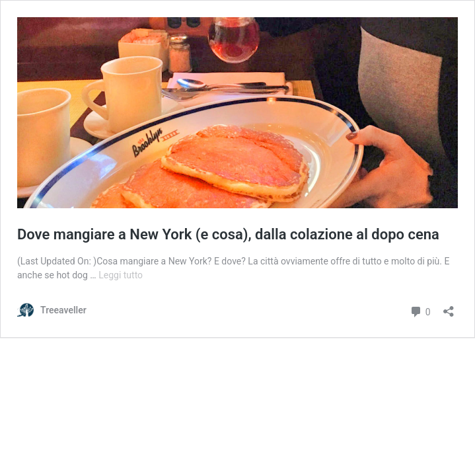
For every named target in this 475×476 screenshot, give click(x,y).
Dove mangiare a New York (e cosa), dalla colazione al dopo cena (228, 234)
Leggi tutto (121, 275)
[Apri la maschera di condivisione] (449, 307)
